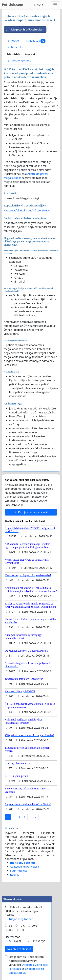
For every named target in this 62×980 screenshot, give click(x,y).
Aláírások (35, 41)
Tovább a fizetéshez (19, 949)
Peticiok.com (13, 5)
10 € (22, 926)
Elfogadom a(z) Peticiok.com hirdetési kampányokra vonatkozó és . (28, 965)
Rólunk (14, 875)
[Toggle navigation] (55, 5)
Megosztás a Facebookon (24, 29)
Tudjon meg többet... (20, 919)
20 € (34, 926)
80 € (23, 930)
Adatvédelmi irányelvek (21, 54)
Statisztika (15, 47)
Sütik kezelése (19, 871)
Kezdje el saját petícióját (31, 512)
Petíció (13, 41)
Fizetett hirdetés (19, 61)
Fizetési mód (13, 937)
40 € (11, 930)
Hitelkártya (39, 941)
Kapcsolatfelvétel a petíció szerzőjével (27, 210)
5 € (10, 926)
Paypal (17, 941)
